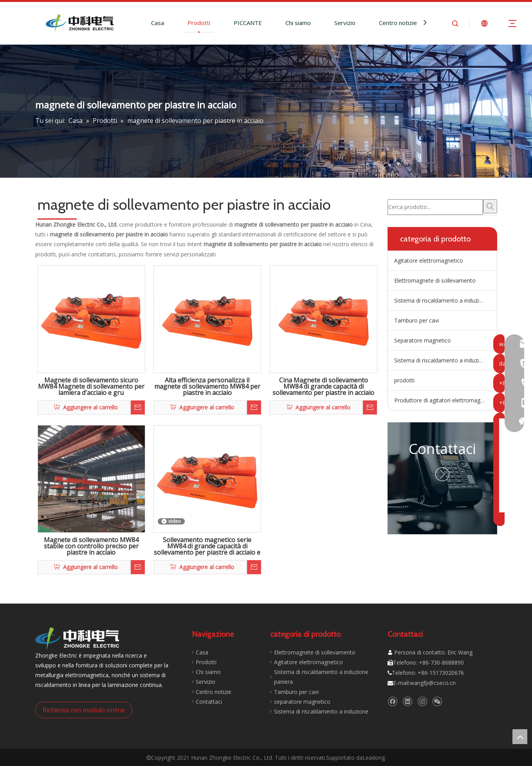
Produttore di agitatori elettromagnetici (444, 400)
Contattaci (442, 449)
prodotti (404, 380)
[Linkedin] (407, 702)
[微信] (437, 702)
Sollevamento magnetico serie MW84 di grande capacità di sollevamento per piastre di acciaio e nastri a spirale (207, 546)
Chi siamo (298, 23)
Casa (158, 23)
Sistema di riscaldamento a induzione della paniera (445, 300)
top (520, 737)
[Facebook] (392, 702)
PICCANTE (248, 23)
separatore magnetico (302, 702)
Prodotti (199, 23)
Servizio (345, 23)
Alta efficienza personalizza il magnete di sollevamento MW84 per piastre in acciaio (207, 387)
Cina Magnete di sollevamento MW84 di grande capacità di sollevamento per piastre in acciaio (323, 387)
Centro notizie (398, 23)
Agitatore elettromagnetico (429, 260)
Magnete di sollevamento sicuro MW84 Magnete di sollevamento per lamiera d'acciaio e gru (91, 387)
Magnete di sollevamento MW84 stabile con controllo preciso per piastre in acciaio (91, 546)
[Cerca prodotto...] (435, 207)
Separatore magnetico (423, 340)
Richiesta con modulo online (84, 710)
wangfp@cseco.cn (433, 683)
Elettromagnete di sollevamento (435, 280)
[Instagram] (422, 702)
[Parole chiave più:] (490, 206)
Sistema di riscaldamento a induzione (441, 360)
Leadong (374, 758)
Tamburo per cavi (417, 320)
